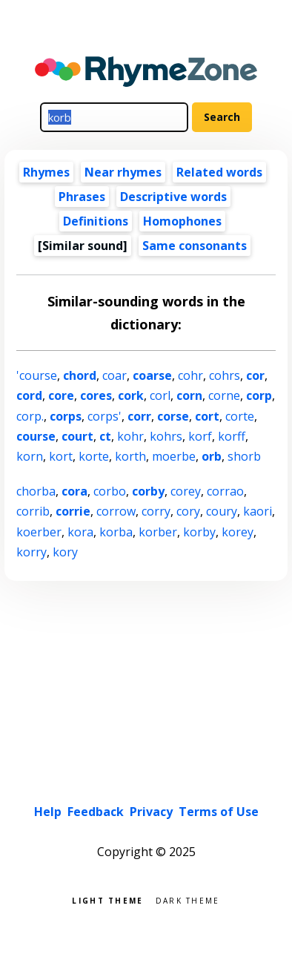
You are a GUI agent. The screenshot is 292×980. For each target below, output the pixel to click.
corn (189, 395)
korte (94, 456)
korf (200, 436)
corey (186, 491)
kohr (130, 436)
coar (115, 375)
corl (160, 395)
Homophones (182, 221)
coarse (152, 375)
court (77, 436)
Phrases (82, 197)
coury (222, 511)
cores (96, 395)
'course (37, 375)
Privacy (151, 812)
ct (105, 436)
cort (207, 416)
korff (232, 436)
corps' (104, 416)
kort (61, 456)
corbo (110, 491)
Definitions (96, 221)
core (61, 395)
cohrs (225, 375)
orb (212, 456)
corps (66, 416)
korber (158, 532)
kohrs (166, 436)
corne (224, 395)
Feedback (96, 812)
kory (65, 552)
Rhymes (46, 172)
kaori (258, 511)
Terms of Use (219, 812)
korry (31, 552)
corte (240, 416)
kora (80, 532)
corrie (73, 511)
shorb (244, 456)
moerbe (174, 456)
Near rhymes (123, 172)
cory (188, 511)
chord (80, 375)
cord (29, 395)
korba (116, 532)
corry (156, 511)
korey (238, 532)
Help (48, 812)
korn (30, 456)
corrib (33, 511)
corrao (225, 491)
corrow (116, 511)
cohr (190, 375)
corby (148, 491)
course (36, 436)
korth (130, 456)
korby (199, 532)
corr (139, 416)
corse (173, 416)
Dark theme (188, 900)
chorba (36, 491)
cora (74, 491)
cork (131, 395)
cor (255, 375)
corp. (30, 416)
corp (259, 395)
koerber (39, 532)
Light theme (107, 900)
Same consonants (195, 246)
